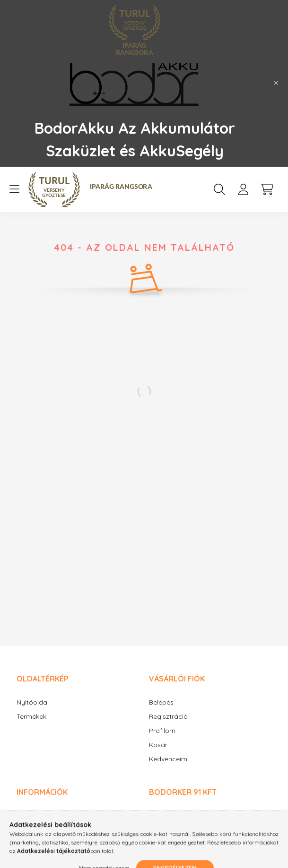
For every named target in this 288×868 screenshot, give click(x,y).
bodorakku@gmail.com (197, 839)
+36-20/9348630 (186, 827)
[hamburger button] (14, 189)
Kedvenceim (168, 759)
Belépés (161, 702)
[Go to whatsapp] (265, 841)
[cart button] (267, 189)
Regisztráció (168, 717)
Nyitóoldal (33, 702)
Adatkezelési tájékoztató (55, 830)
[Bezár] (276, 83)
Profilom (162, 731)
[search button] (219, 189)
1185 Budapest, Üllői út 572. (202, 815)
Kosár (158, 745)
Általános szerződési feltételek (63, 816)
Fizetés (27, 844)
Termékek (31, 717)
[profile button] (243, 189)
